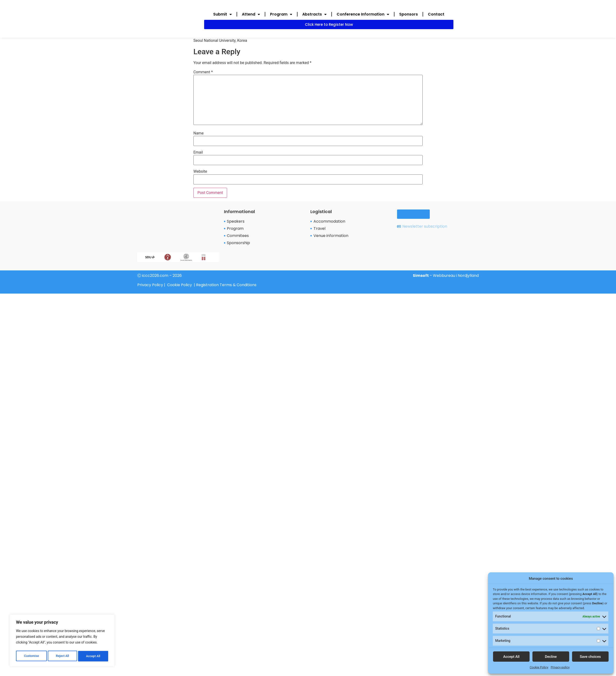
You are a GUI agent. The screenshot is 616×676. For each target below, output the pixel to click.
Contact (436, 14)
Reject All (62, 656)
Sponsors (409, 14)
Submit (223, 14)
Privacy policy (560, 667)
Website (200, 172)
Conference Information (363, 14)
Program (281, 14)
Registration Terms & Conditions (226, 285)
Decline (551, 657)
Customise (31, 656)
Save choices (590, 657)
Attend (251, 14)
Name (199, 133)
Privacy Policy (150, 285)
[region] (62, 641)
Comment (203, 72)
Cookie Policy (539, 667)
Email (198, 152)
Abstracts (314, 14)
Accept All (93, 656)
